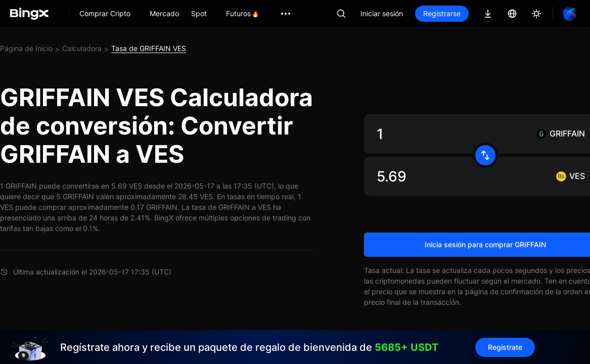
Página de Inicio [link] (26, 48)
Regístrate (505, 347)
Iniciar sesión (382, 13)
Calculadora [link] (82, 48)
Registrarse (442, 13)
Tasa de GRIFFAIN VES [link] (149, 48)
